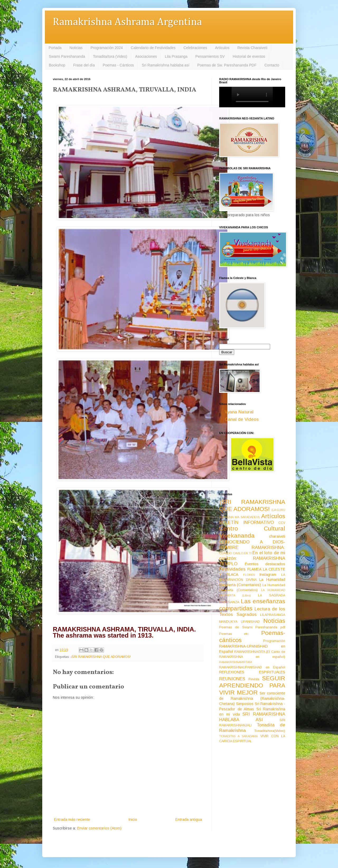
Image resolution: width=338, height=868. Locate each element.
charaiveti (277, 536)
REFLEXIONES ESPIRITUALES (252, 672)
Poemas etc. (234, 634)
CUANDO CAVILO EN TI (235, 553)
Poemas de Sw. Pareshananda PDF (227, 65)
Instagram (268, 575)
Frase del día (84, 65)
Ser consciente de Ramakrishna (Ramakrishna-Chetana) (252, 698)
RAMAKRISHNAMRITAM (236, 662)
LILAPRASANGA (273, 615)
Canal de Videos (242, 419)
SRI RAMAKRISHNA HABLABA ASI (252, 717)
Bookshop (57, 65)
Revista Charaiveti (252, 48)
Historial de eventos (249, 56)
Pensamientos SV (210, 56)
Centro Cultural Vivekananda (252, 532)
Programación (274, 641)
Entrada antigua (189, 819)
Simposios (245, 704)
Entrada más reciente (72, 819)
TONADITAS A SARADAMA (238, 736)
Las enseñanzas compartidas (252, 605)
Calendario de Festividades (153, 48)
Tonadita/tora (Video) (110, 56)
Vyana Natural (239, 412)
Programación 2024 (107, 48)
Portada (55, 48)
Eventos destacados (265, 564)
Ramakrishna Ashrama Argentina (127, 22)
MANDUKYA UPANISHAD (240, 622)
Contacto (272, 65)
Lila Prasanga (176, 56)
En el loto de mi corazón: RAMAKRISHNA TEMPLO (252, 558)
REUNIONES (232, 679)
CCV (282, 523)
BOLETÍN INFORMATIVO (247, 522)
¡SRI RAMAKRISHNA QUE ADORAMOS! (101, 657)
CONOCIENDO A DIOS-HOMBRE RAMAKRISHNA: (252, 545)
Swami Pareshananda (67, 56)
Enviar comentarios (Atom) (99, 828)
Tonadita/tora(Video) (270, 731)
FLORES (249, 575)
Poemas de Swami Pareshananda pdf (252, 627)
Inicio (133, 819)
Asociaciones (146, 56)
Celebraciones (195, 48)
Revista (254, 679)
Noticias (76, 48)
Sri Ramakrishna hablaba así (166, 65)
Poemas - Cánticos (118, 65)
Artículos (222, 48)
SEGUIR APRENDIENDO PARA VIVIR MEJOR (252, 685)
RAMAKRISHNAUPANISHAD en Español (252, 667)
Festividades (232, 569)
